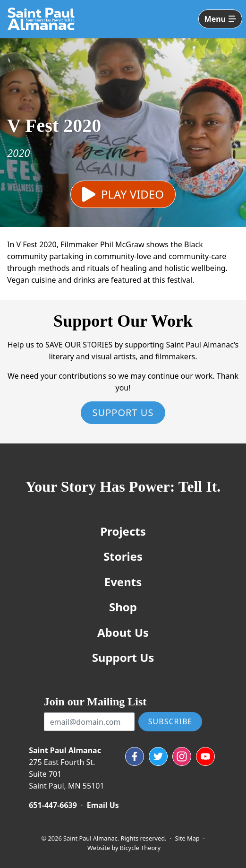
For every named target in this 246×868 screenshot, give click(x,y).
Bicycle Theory (140, 848)
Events (123, 582)
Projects (123, 531)
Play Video (132, 194)
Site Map (187, 838)
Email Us (103, 805)
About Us (123, 632)
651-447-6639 (53, 805)
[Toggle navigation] (220, 19)
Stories (123, 556)
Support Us (123, 412)
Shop (123, 607)
